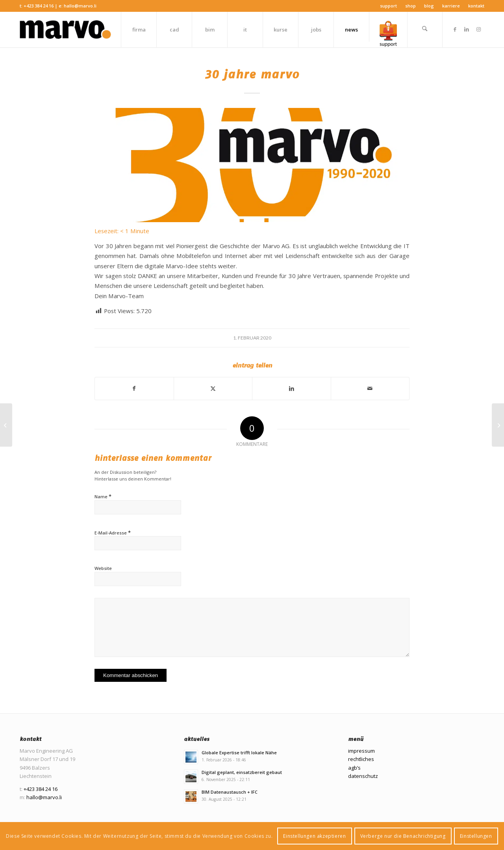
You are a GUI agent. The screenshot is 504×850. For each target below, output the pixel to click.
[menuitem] (389, 6)
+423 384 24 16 (39, 6)
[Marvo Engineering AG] (65, 30)
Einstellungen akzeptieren (314, 836)
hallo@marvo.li (80, 6)
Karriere (451, 6)
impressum (361, 751)
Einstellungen (476, 836)
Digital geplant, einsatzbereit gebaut (242, 772)
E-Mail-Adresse (113, 533)
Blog (429, 6)
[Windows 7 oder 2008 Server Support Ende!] (6, 425)
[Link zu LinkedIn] (467, 29)
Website (103, 568)
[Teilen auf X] (213, 388)
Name (103, 496)
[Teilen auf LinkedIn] (292, 388)
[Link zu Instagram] (478, 29)
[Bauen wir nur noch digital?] (498, 425)
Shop (410, 6)
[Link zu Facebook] (455, 29)
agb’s (354, 768)
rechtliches (361, 759)
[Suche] (425, 30)
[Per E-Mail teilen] (370, 388)
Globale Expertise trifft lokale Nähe (239, 753)
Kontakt (476, 6)
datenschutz (363, 776)
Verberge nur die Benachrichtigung (403, 836)
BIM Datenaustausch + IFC (230, 792)
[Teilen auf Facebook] (134, 388)
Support (388, 6)
